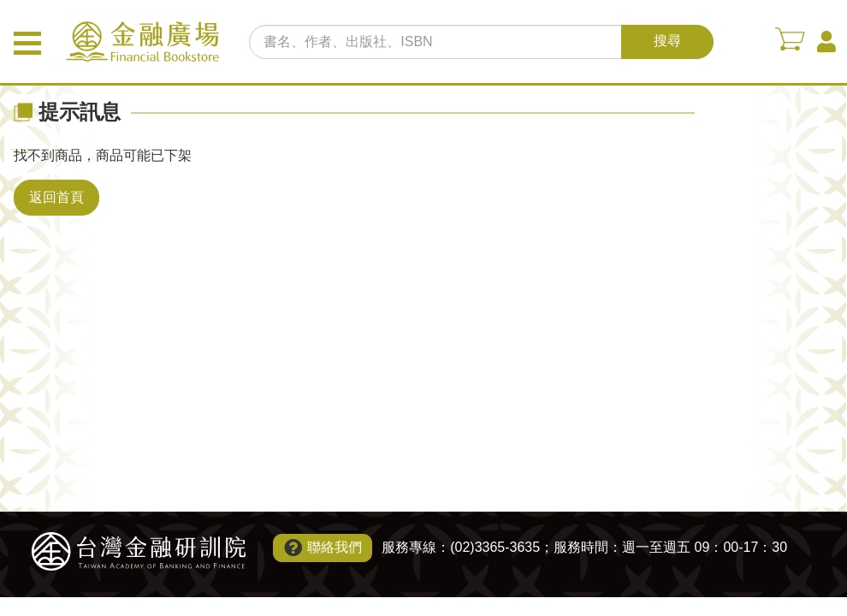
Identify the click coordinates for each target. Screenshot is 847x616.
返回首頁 (56, 197)
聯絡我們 (335, 547)
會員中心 (826, 42)
